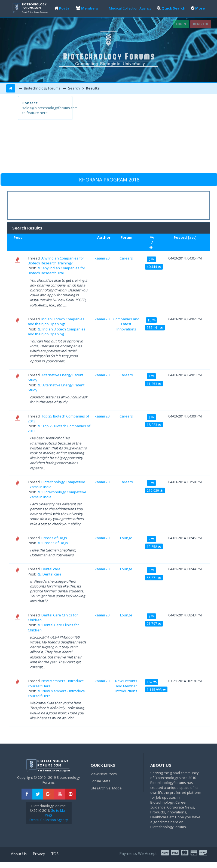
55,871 (154, 578)
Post (18, 237)
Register (201, 24)
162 (152, 682)
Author (104, 237)
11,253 (154, 384)
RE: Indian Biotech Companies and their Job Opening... (57, 332)
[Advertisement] (135, 134)
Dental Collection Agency (49, 820)
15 (152, 320)
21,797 (154, 624)
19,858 (154, 547)
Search (74, 88)
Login (181, 24)
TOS (55, 854)
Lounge (126, 538)
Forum (126, 237)
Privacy (39, 854)
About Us (19, 854)
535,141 (155, 327)
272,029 (155, 490)
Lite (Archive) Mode (106, 788)
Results (92, 88)
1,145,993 (156, 690)
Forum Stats (100, 781)
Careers (126, 258)
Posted (180, 237)
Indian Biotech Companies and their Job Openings (56, 321)
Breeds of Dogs (54, 538)
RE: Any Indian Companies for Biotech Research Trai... (56, 270)
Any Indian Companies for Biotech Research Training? (56, 261)
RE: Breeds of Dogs (52, 543)
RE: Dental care (49, 574)
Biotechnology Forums (42, 88)
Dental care (51, 569)
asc (192, 238)
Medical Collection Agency (130, 8)
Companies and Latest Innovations (126, 324)
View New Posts (104, 774)
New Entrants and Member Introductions (126, 686)
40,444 (154, 267)
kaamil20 (102, 258)
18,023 (154, 425)
